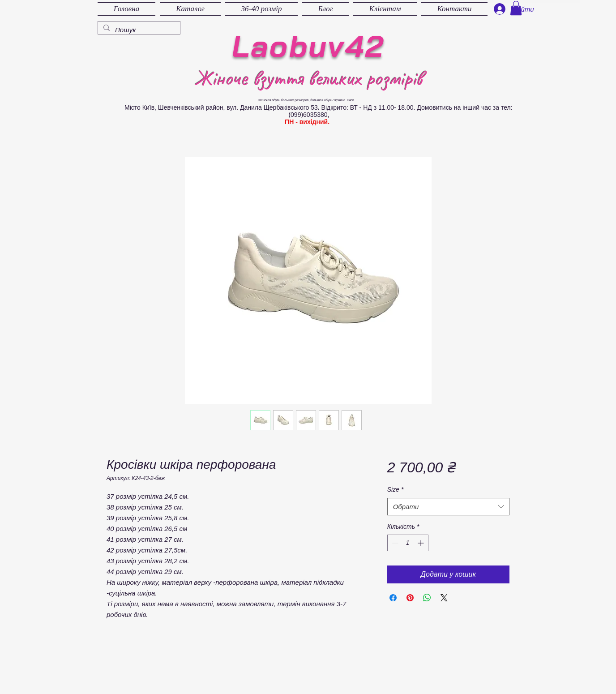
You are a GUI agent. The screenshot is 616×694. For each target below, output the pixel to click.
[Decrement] (394, 543)
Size (396, 489)
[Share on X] (444, 598)
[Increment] (421, 543)
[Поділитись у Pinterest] (410, 598)
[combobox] (448, 507)
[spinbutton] (408, 543)
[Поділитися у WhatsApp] (427, 598)
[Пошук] (138, 30)
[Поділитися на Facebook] (393, 598)
